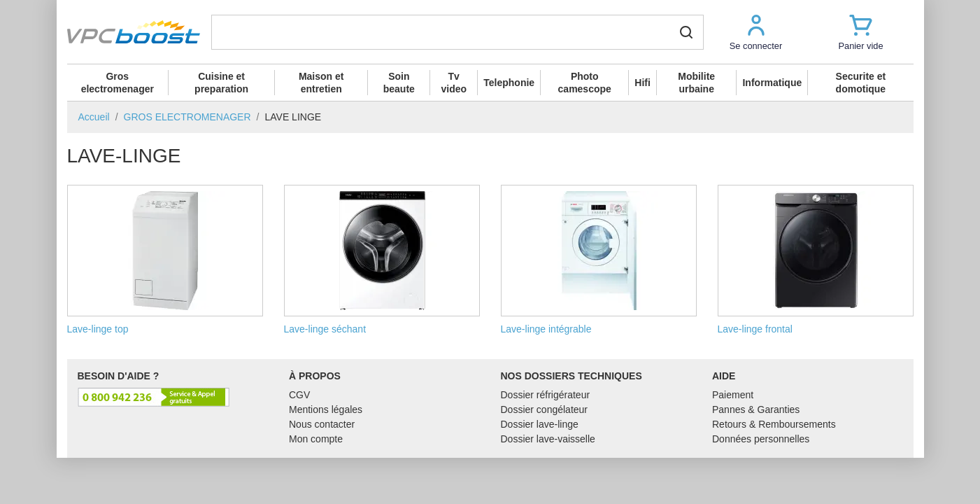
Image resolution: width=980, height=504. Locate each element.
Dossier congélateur (545, 409)
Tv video (454, 83)
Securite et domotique (861, 83)
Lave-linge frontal (816, 260)
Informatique (772, 83)
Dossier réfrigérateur (546, 395)
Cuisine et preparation (221, 83)
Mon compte (316, 439)
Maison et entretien (321, 83)
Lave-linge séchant (382, 260)
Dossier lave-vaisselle (548, 439)
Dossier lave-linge (540, 424)
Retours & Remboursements (774, 424)
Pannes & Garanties (756, 409)
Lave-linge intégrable (599, 260)
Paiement (733, 395)
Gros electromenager (118, 83)
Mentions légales (326, 409)
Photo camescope (585, 83)
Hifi (642, 83)
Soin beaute (399, 83)
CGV (299, 395)
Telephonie (509, 83)
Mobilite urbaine (696, 83)
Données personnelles (761, 439)
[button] (756, 32)
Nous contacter (322, 424)
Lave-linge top (165, 260)
